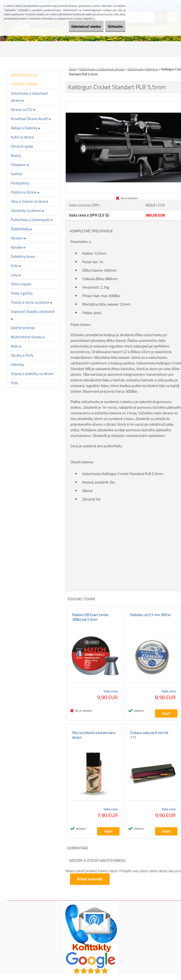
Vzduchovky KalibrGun (143, 69)
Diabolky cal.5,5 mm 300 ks (150, 618)
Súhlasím (112, 26)
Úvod (72, 69)
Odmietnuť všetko (76, 26)
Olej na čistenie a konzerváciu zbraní (94, 741)
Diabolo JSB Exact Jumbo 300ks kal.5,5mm (90, 620)
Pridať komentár (90, 885)
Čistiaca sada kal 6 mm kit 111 (149, 741)
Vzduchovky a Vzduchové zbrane (102, 69)
